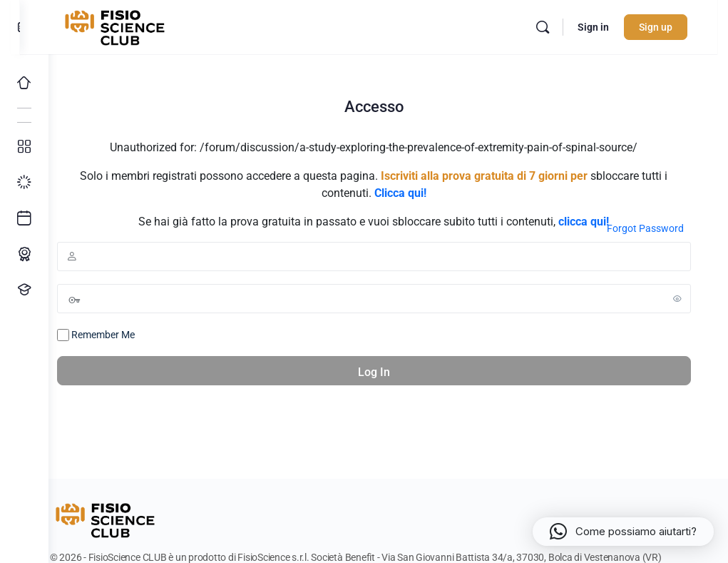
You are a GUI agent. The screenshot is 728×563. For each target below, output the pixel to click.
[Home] (24, 83)
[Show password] (677, 298)
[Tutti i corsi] (24, 147)
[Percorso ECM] (24, 254)
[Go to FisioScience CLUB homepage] (145, 26)
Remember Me (124, 335)
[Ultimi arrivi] (24, 218)
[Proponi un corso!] (24, 290)
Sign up (666, 27)
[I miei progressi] (24, 183)
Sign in (604, 27)
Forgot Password (645, 228)
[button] (623, 532)
